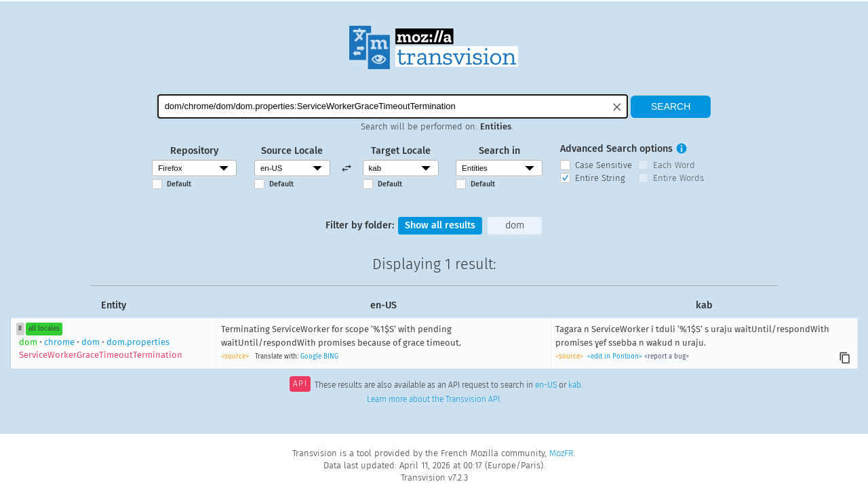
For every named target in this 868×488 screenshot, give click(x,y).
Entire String (600, 178)
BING (331, 357)
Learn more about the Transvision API (433, 399)
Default (179, 184)
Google (311, 357)
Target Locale (401, 151)
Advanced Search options (616, 149)
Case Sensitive (604, 165)
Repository (194, 151)
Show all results (440, 225)
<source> (235, 357)
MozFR (561, 453)
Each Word (674, 165)
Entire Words (678, 178)
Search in (499, 151)
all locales (44, 329)
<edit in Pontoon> (615, 357)
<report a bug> (667, 357)
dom (515, 225)
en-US (546, 385)
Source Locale (292, 151)
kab (575, 385)
